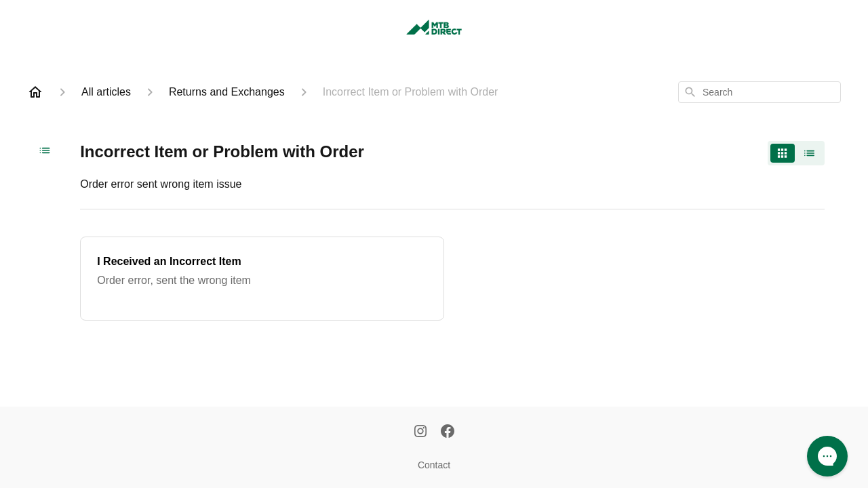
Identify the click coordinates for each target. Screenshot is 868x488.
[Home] (35, 92)
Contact (434, 465)
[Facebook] (448, 432)
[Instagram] (420, 432)
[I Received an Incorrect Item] (262, 279)
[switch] (796, 153)
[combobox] (759, 92)
